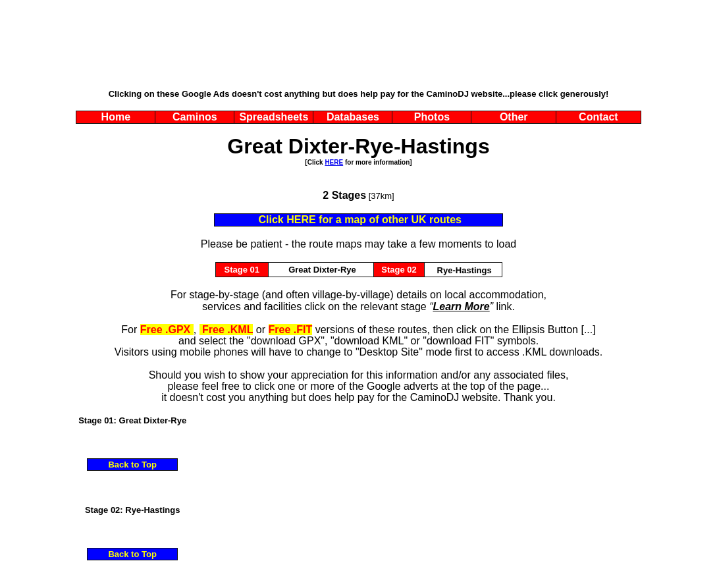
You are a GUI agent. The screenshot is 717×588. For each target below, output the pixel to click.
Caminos (195, 117)
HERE (334, 162)
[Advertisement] (359, 56)
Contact (598, 117)
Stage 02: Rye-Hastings (133, 510)
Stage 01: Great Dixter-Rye (132, 420)
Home (116, 117)
